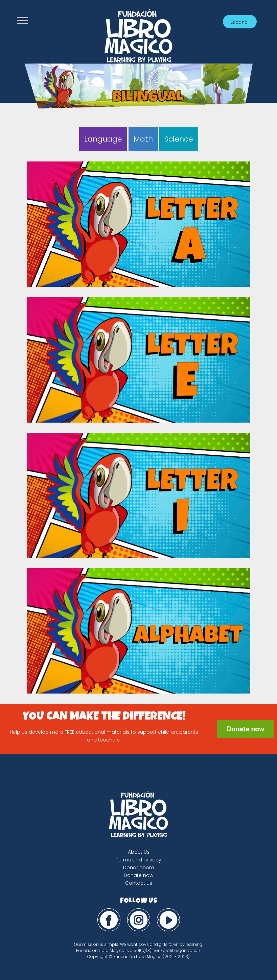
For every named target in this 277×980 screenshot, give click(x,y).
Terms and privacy (139, 860)
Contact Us (139, 883)
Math (143, 139)
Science (179, 139)
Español (240, 22)
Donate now (245, 729)
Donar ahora (139, 868)
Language (103, 139)
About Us (139, 852)
